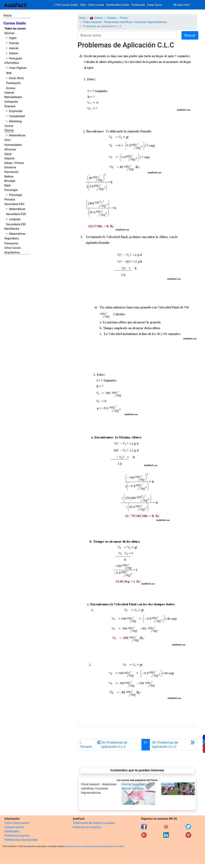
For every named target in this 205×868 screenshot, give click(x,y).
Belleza (9, 176)
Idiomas (9, 33)
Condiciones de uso (75, 846)
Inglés (13, 38)
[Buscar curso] (127, 35)
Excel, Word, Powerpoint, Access (15, 83)
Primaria (10, 200)
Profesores (138, 5)
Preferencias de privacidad (21, 840)
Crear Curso (154, 5)
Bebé (8, 185)
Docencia (10, 167)
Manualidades (13, 97)
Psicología (11, 190)
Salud (8, 154)
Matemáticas (17, 135)
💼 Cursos (96, 18)
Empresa (10, 106)
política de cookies (115, 846)
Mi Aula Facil (181, 5)
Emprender (16, 111)
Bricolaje (10, 181)
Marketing (15, 121)
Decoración (11, 172)
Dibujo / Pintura (14, 163)
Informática (12, 63)
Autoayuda (11, 102)
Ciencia (9, 130)
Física (124, 18)
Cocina (9, 126)
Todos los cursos (15, 29)
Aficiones (10, 149)
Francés (14, 43)
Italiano (14, 53)
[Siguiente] (173, 745)
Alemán (14, 48)
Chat (83, 5)
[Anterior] (118, 745)
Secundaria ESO (14, 204)
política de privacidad (95, 846)
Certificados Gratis (118, 5)
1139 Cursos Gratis (66, 5)
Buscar (190, 35)
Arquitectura (12, 252)
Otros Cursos (13, 248)
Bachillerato (12, 229)
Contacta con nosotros (87, 827)
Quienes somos (14, 827)
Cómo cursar (96, 5)
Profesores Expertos (17, 836)
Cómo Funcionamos (17, 823)
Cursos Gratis (15, 23)
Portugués (15, 58)
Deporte (9, 158)
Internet (9, 93)
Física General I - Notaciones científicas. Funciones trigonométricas (125, 22)
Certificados (12, 831)
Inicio (8, 15)
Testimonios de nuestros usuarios (94, 823)
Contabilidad (17, 116)
